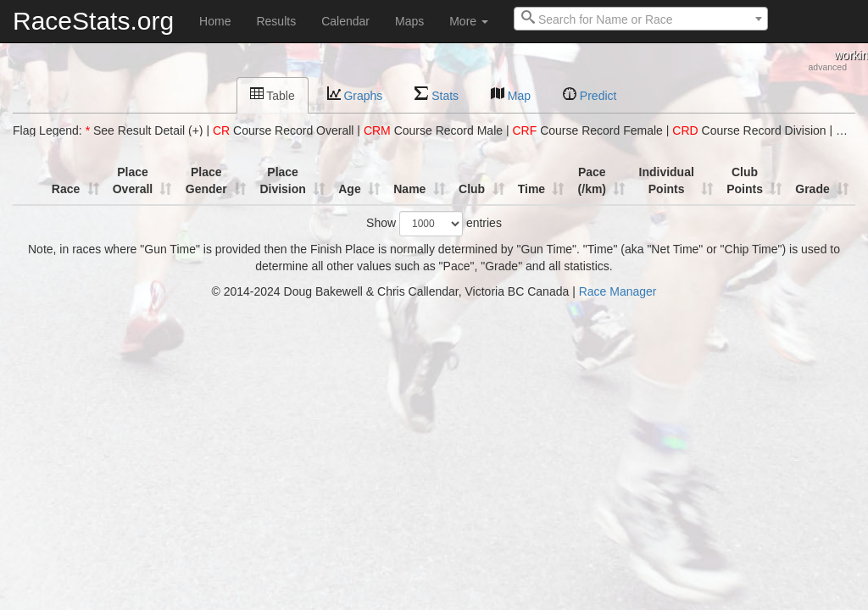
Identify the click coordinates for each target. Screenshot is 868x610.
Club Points (745, 180)
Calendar (345, 21)
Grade (812, 189)
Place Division (282, 180)
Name (409, 189)
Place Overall (133, 180)
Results (276, 21)
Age (349, 189)
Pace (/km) (592, 180)
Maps (409, 21)
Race (66, 189)
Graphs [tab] (355, 94)
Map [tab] (511, 94)
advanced (827, 67)
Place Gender (206, 180)
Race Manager (618, 291)
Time (531, 189)
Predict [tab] (590, 94)
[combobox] (641, 19)
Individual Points (667, 180)
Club (472, 189)
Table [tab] (273, 94)
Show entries (434, 224)
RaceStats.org (93, 21)
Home (215, 21)
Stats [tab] (437, 94)
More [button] (469, 21)
